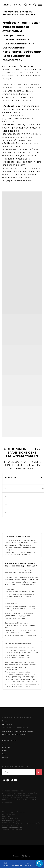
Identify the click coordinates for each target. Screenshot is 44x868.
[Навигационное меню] (40, 5)
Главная (5, 721)
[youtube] (15, 780)
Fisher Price (6, 747)
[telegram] (12, 780)
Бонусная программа (10, 740)
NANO (4, 751)
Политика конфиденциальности (13, 734)
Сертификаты (7, 724)
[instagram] (8, 780)
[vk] (4, 780)
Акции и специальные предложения (15, 728)
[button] (25, 5)
